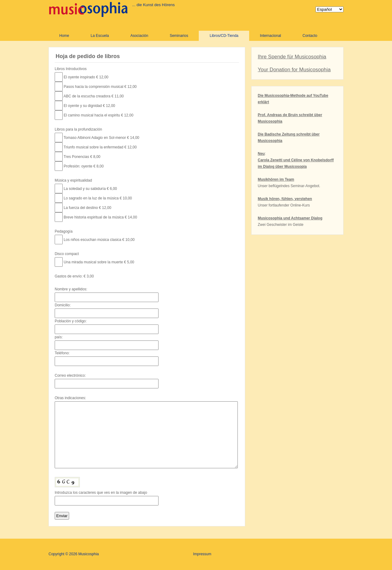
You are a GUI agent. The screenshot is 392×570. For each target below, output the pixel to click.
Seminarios (179, 36)
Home (64, 36)
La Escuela (100, 36)
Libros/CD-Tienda (224, 36)
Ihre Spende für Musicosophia (292, 57)
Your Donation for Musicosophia (294, 70)
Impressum (202, 554)
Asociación (139, 36)
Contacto (310, 36)
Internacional (270, 36)
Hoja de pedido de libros (88, 56)
